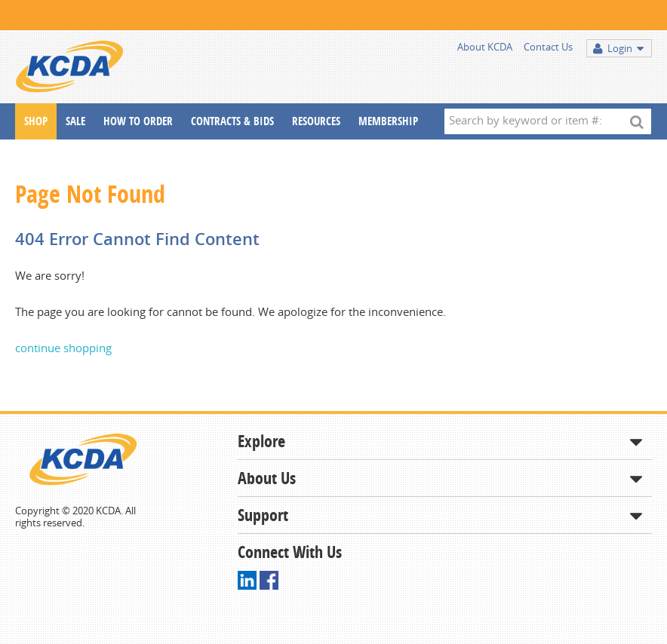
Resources (316, 121)
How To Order (138, 121)
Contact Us (548, 47)
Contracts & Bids (232, 121)
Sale (75, 121)
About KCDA (485, 47)
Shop (36, 121)
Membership (388, 121)
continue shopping (63, 348)
